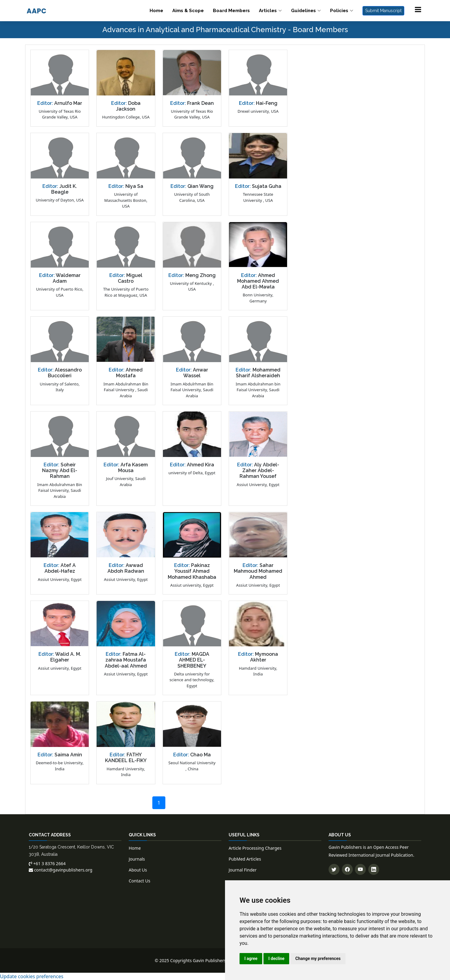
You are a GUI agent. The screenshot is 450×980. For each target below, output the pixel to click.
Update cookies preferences (32, 976)
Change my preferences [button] (318, 958)
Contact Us (139, 881)
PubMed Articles (245, 859)
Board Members (231, 11)
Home (156, 11)
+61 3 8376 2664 (47, 863)
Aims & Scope (188, 11)
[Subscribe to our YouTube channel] (360, 869)
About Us (138, 870)
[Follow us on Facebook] (347, 869)
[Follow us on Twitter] (334, 869)
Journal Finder (243, 870)
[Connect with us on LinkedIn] (374, 869)
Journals (137, 859)
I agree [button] (251, 958)
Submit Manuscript (383, 11)
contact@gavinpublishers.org (61, 870)
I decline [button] (276, 958)
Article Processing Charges (255, 848)
